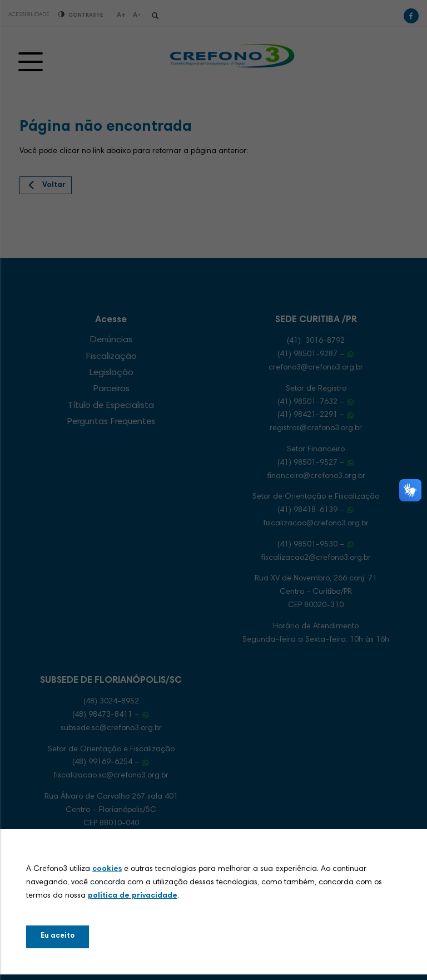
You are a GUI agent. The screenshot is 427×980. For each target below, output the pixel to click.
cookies (107, 869)
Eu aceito (58, 936)
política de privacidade (133, 896)
